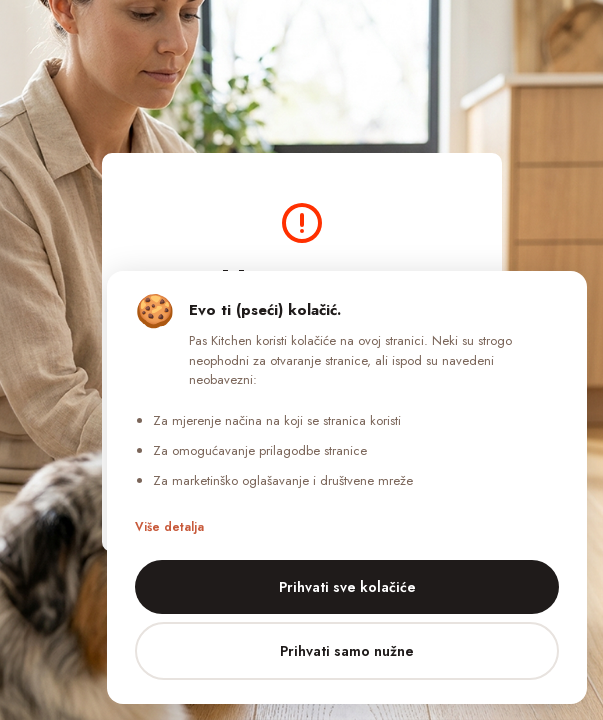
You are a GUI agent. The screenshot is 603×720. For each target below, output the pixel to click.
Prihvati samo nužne (347, 651)
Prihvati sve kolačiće (347, 587)
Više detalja (169, 527)
